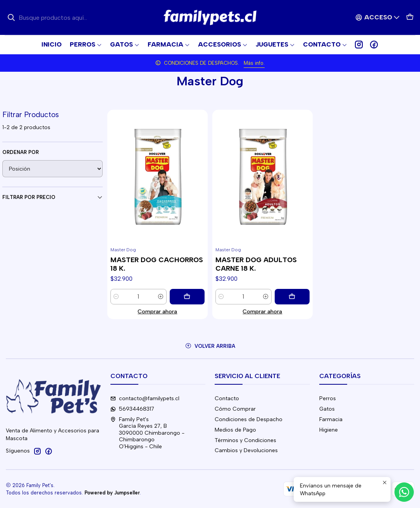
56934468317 (132, 409)
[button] (325, 45)
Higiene (329, 430)
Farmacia (331, 419)
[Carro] (410, 17)
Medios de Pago (235, 430)
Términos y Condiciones (245, 440)
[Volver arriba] (210, 346)
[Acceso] (378, 17)
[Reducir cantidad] (116, 297)
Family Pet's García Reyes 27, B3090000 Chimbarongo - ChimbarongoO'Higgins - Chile (147, 433)
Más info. (254, 63)
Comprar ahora (157, 311)
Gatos (327, 409)
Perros (328, 398)
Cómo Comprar (235, 409)
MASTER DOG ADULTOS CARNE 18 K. (256, 264)
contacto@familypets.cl (145, 398)
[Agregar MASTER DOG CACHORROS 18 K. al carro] (187, 297)
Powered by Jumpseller (112, 493)
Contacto (227, 398)
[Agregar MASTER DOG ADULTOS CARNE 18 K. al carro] (292, 297)
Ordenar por (21, 152)
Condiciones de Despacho (249, 419)
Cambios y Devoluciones (246, 450)
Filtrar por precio (52, 197)
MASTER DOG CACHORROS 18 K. (157, 264)
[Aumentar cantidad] (161, 297)
